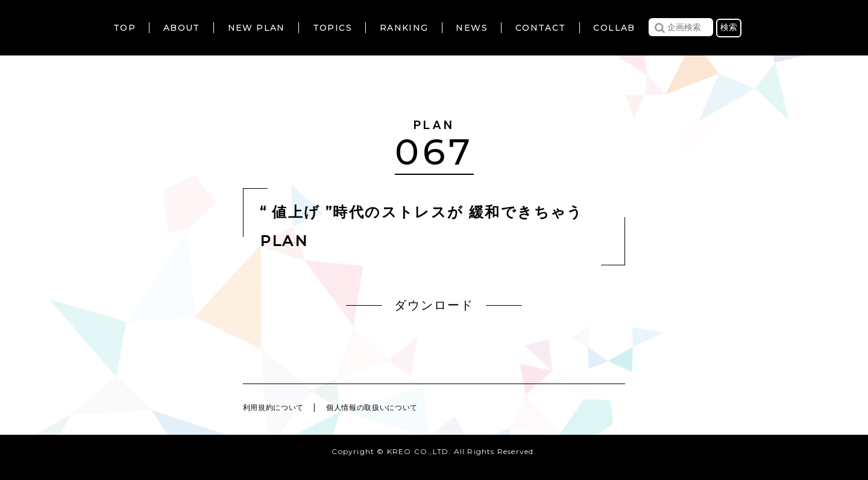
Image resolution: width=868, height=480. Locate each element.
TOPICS (332, 28)
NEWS (472, 28)
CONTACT (541, 28)
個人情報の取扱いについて (395, 407)
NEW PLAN (256, 28)
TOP (124, 28)
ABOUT (182, 28)
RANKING (404, 28)
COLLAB (614, 28)
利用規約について (280, 407)
